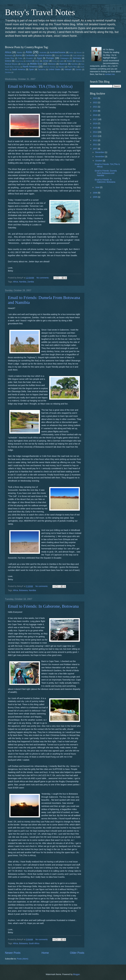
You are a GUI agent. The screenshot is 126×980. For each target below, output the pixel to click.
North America (30, 67)
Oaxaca (61, 67)
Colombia (66, 55)
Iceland (29, 61)
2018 (95, 115)
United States (55, 69)
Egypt (39, 58)
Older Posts (77, 953)
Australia (43, 53)
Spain (31, 69)
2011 (95, 145)
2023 (95, 98)
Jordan (46, 61)
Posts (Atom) (23, 959)
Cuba (20, 58)
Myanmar (63, 64)
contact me (110, 74)
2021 (95, 107)
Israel (37, 61)
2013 (95, 136)
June (98, 187)
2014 (95, 132)
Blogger (76, 974)
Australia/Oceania (58, 52)
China (57, 55)
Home (45, 953)
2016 (95, 124)
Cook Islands (77, 55)
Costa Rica (9, 58)
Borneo (79, 53)
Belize (71, 53)
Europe (50, 58)
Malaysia (79, 61)
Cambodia (30, 55)
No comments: (43, 278)
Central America (45, 55)
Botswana (9, 55)
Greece (8, 61)
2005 (95, 197)
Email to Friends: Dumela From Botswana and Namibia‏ (106, 173)
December (100, 152)
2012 (95, 140)
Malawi (70, 61)
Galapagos (65, 58)
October (99, 161)
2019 (95, 111)
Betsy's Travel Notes (40, 12)
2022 (95, 103)
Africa (8, 52)
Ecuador (30, 58)
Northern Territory (49, 67)
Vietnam (68, 69)
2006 (95, 193)
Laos (62, 61)
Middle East (36, 64)
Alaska (19, 53)
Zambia (78, 70)
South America (19, 69)
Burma (19, 55)
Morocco (52, 64)
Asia (29, 52)
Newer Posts (13, 953)
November (100, 157)
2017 (95, 119)
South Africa (34, 943)
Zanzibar (8, 72)
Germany (77, 58)
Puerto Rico (72, 67)
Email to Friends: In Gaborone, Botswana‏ (43, 606)
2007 (95, 149)
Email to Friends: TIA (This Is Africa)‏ (40, 86)
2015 (95, 128)
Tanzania (41, 70)
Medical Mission (11, 64)
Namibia (74, 64)
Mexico (24, 64)
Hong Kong (19, 61)
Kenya (54, 61)
